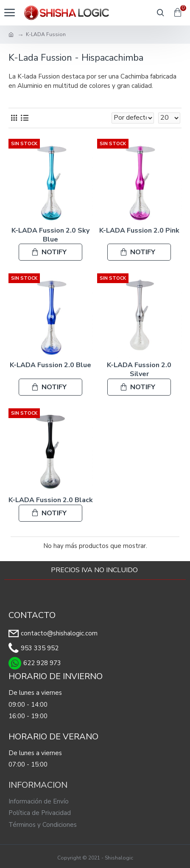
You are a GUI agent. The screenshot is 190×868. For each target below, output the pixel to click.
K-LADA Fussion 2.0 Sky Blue (50, 235)
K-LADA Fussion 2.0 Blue (50, 365)
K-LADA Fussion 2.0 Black (51, 500)
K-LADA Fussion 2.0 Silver (139, 370)
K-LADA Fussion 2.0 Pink (139, 231)
